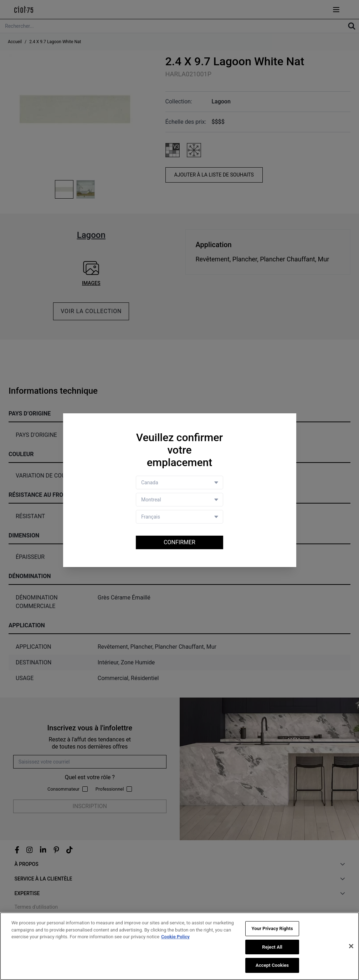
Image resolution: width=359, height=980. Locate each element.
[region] (179, 946)
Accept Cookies (272, 965)
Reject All (272, 947)
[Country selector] (179, 483)
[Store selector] (179, 500)
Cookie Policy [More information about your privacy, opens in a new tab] (175, 937)
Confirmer (179, 542)
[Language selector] (179, 517)
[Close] (351, 946)
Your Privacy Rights (272, 928)
